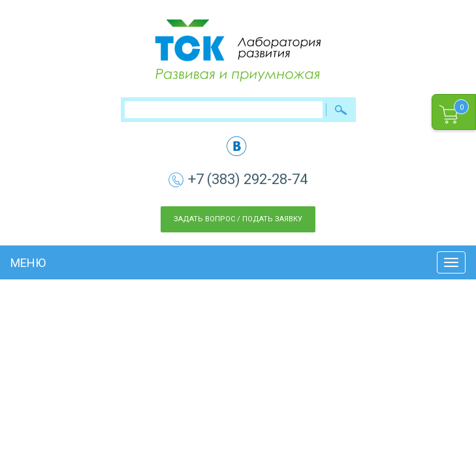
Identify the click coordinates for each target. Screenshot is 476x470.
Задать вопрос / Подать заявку (238, 219)
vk (237, 146)
